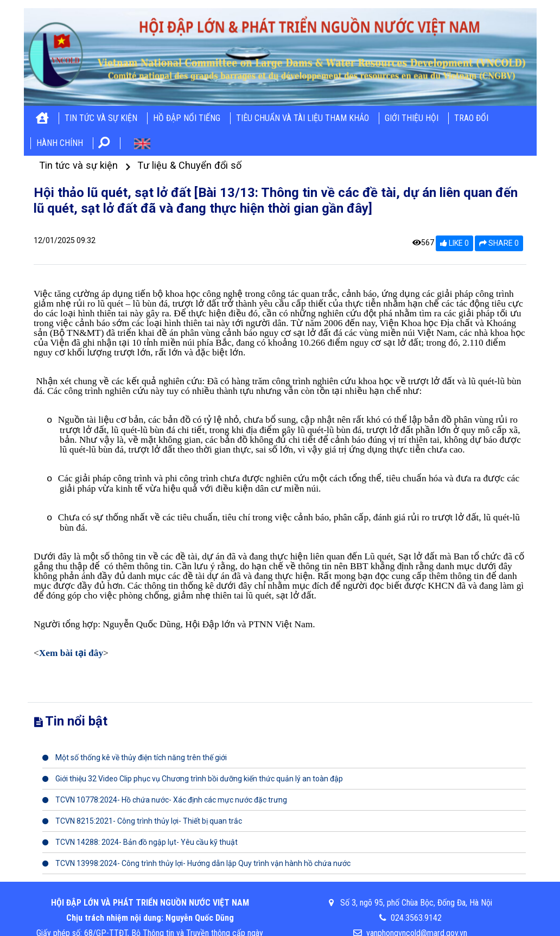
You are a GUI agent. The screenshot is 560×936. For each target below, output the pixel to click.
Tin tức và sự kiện (101, 118)
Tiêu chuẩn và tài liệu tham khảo (303, 118)
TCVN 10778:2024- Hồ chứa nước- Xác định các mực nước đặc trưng (165, 800)
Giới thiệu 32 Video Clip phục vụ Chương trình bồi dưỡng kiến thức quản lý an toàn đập (193, 779)
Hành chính (60, 143)
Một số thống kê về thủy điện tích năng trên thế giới (135, 757)
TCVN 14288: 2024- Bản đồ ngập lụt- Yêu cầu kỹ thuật (140, 842)
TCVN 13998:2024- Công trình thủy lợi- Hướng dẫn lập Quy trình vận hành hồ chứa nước (196, 863)
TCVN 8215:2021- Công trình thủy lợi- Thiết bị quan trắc (142, 821)
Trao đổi (471, 118)
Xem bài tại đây (71, 653)
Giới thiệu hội (412, 118)
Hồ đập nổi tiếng (187, 118)
